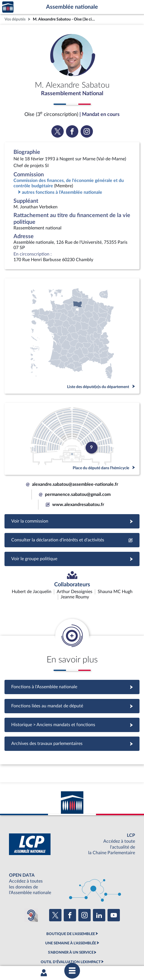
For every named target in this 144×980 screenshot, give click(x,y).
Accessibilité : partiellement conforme (65, 943)
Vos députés (15, 19)
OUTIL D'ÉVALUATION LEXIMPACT (71, 929)
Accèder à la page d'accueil (8, 7)
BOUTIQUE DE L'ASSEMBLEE (71, 901)
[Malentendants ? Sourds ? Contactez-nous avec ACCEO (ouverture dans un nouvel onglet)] (31, 882)
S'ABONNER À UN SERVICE (71, 919)
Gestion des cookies (80, 948)
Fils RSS (55, 948)
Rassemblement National (72, 94)
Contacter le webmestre (117, 943)
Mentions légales (19, 943)
